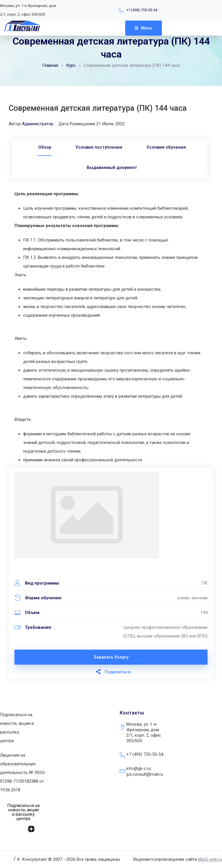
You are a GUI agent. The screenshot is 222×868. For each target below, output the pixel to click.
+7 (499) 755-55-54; (145, 754)
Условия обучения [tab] (168, 147)
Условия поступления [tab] (99, 147)
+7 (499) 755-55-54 (142, 10)
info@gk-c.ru (139, 769)
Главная (50, 65)
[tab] (43, 147)
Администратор (38, 124)
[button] (23, 812)
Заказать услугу (111, 657)
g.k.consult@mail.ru (145, 774)
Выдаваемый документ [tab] (112, 167)
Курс (71, 65)
